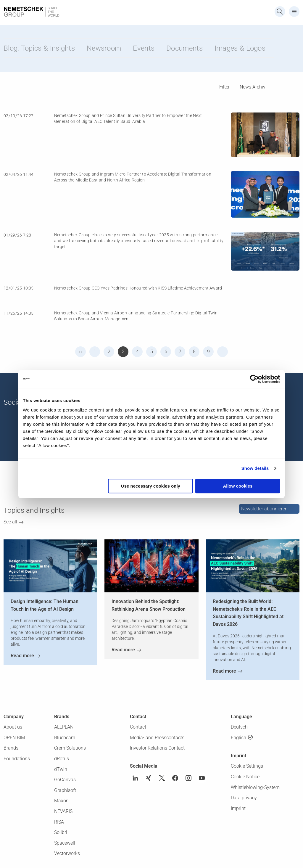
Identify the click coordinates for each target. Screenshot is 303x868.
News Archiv (253, 87)
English (238, 738)
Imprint (238, 808)
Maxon (61, 801)
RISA (59, 822)
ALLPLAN (64, 727)
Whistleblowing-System (255, 787)
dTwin (61, 769)
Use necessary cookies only (151, 486)
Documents (184, 48)
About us (13, 727)
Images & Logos (240, 48)
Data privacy (244, 798)
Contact (138, 727)
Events (144, 48)
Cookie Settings (247, 766)
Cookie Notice (245, 777)
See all (10, 522)
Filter (224, 87)
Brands (11, 748)
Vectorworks (67, 853)
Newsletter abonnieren (264, 509)
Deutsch (239, 727)
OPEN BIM (14, 738)
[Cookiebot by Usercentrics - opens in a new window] (254, 379)
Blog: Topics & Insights (39, 48)
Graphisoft (65, 790)
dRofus (62, 759)
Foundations (17, 759)
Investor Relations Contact (157, 748)
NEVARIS (63, 811)
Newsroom (104, 48)
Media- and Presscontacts (157, 738)
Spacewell (65, 843)
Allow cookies (238, 486)
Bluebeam (65, 738)
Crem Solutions (70, 748)
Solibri (61, 832)
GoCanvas (65, 780)
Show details (255, 468)
